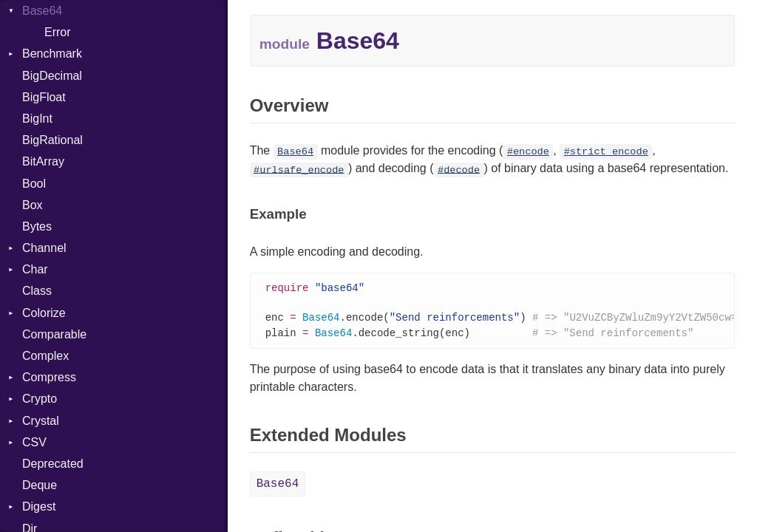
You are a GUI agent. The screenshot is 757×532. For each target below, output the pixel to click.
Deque (40, 485)
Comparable (54, 334)
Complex (45, 356)
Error (58, 32)
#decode (459, 170)
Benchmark (52, 54)
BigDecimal (52, 76)
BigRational (52, 140)
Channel (44, 248)
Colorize (44, 313)
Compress (49, 377)
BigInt (37, 119)
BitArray (43, 161)
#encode (528, 152)
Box (33, 205)
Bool (34, 184)
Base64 (42, 11)
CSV (34, 442)
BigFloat (44, 97)
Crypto (40, 399)
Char (35, 269)
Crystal (41, 421)
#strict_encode (606, 152)
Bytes (37, 226)
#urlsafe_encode (299, 170)
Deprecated (53, 464)
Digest (39, 507)
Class (37, 291)
